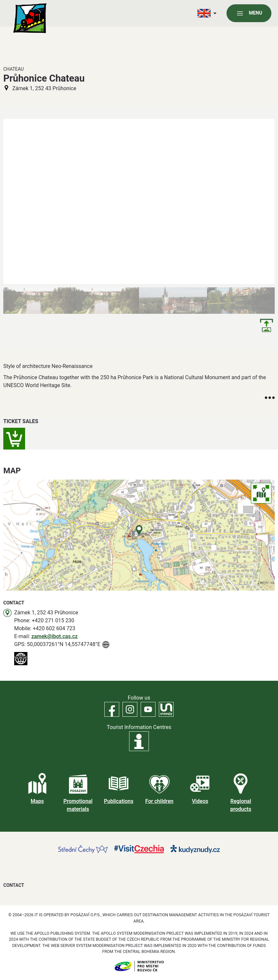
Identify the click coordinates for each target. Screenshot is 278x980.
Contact (14, 885)
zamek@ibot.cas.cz (54, 636)
